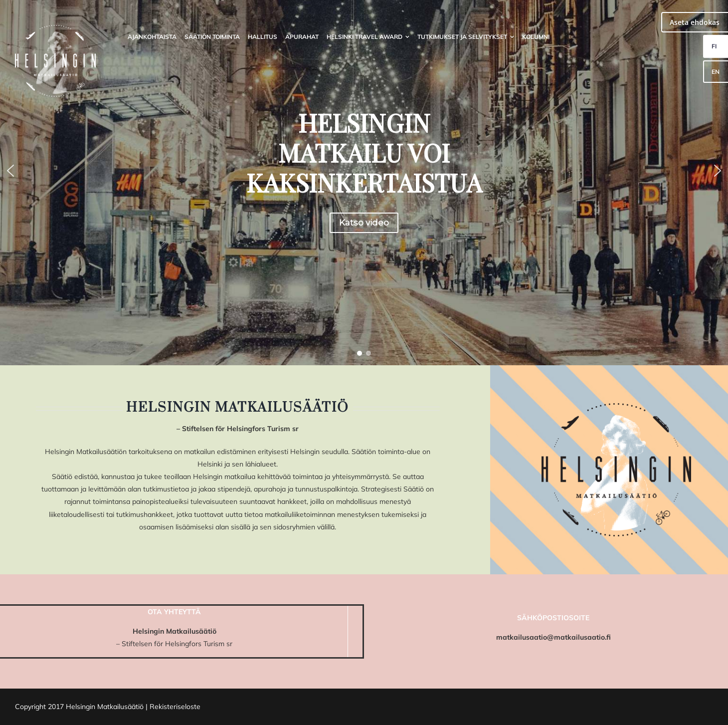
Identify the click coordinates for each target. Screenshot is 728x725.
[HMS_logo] (55, 28)
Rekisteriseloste (175, 707)
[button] (10, 171)
